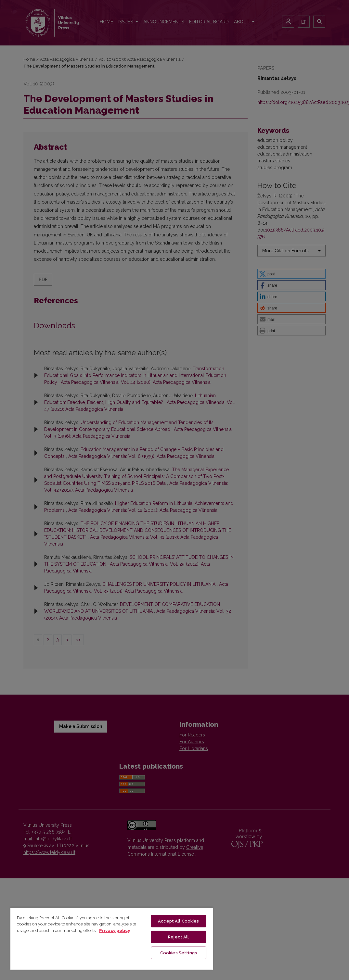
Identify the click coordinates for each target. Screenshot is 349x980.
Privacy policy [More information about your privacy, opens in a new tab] (115, 930)
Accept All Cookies (178, 921)
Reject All (178, 937)
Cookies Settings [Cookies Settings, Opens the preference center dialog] (179, 953)
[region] (112, 938)
